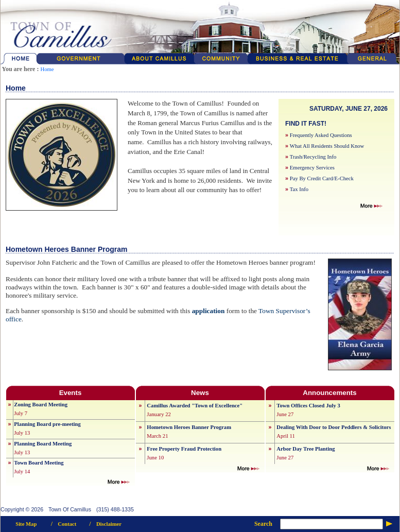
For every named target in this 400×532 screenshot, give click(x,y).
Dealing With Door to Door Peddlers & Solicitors (334, 427)
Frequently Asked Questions (321, 135)
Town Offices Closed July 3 (308, 406)
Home (47, 69)
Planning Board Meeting (43, 444)
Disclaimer (109, 524)
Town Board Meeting (39, 463)
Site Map (26, 524)
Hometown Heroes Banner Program (189, 427)
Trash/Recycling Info (313, 157)
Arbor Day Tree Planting (306, 449)
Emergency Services (312, 168)
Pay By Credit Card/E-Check (322, 178)
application (208, 311)
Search (263, 524)
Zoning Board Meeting (41, 405)
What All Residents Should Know (327, 146)
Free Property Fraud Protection (184, 449)
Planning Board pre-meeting (47, 424)
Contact (67, 524)
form (233, 311)
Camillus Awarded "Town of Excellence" (195, 406)
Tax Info (299, 189)
